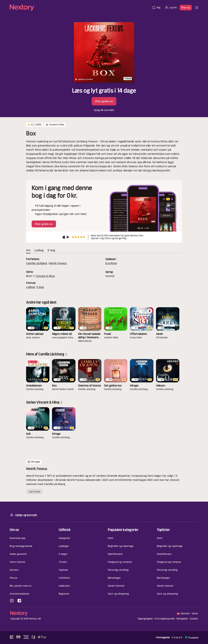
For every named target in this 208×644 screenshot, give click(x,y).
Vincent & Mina (45, 276)
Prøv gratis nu (104, 101)
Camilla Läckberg (37, 263)
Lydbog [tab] (39, 250)
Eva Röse (111, 263)
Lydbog (31, 287)
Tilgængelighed (145, 619)
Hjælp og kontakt (23, 515)
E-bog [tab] (51, 250)
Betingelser (182, 619)
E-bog (40, 287)
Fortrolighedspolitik (165, 619)
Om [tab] (28, 250)
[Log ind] (171, 8)
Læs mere (34, 492)
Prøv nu (186, 8)
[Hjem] (80, 8)
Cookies (194, 619)
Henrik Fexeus (58, 263)
